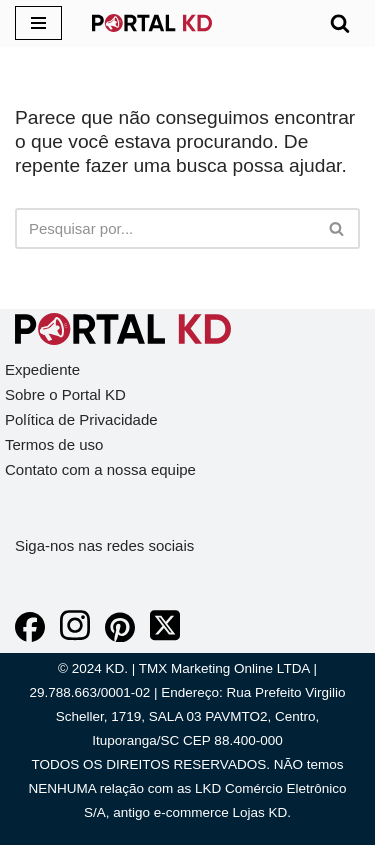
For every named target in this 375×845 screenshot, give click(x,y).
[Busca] (340, 23)
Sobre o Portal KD (65, 394)
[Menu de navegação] (38, 23)
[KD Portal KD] (152, 23)
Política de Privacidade (81, 419)
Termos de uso (54, 444)
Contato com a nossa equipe (100, 469)
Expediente (42, 369)
